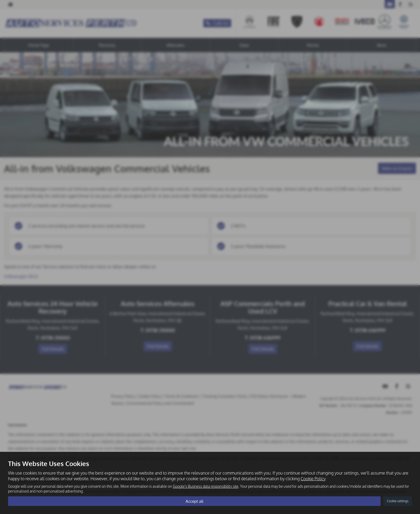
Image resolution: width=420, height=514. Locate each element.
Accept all (194, 501)
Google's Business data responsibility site (206, 486)
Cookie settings (398, 501)
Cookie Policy (313, 478)
